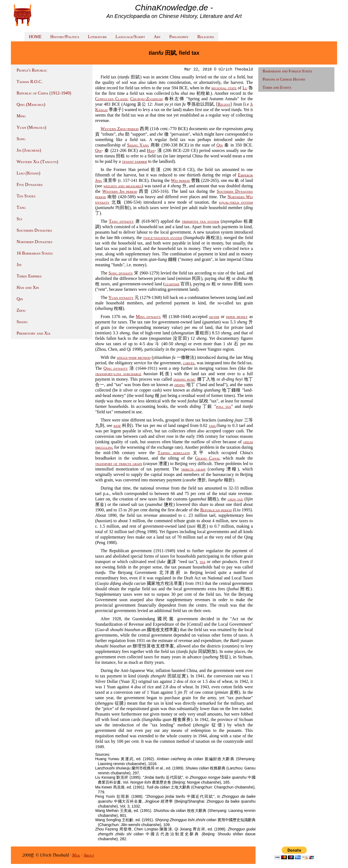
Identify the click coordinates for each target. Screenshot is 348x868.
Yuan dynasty (121, 297)
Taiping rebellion (174, 453)
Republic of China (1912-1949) (44, 93)
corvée (189, 363)
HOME (35, 37)
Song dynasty (121, 273)
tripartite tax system (200, 221)
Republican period (216, 510)
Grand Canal (208, 458)
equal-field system (236, 202)
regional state (224, 88)
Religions (206, 37)
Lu (245, 88)
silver (214, 317)
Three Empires (29, 276)
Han (151, 150)
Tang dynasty (121, 221)
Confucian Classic (112, 99)
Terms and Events (277, 88)
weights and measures (122, 186)
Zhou (21, 310)
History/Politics (65, 37)
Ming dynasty (148, 317)
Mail (76, 855)
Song (21, 139)
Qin (20, 299)
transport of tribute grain (119, 464)
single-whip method (134, 357)
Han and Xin (28, 287)
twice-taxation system (163, 238)
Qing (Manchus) (31, 104)
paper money (237, 317)
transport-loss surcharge (118, 374)
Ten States (26, 196)
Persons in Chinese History (284, 79)
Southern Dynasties (34, 230)
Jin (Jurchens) (29, 150)
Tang (21, 207)
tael (212, 425)
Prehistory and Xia (34, 333)
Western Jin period (120, 191)
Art (157, 37)
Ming (21, 116)
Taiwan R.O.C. (29, 82)
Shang (22, 322)
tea (202, 562)
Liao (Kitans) (28, 173)
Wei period (181, 180)
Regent (224, 104)
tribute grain (193, 469)
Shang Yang (138, 145)
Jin (19, 265)
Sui (19, 219)
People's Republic (32, 70)
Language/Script (130, 37)
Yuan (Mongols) (31, 127)
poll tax (224, 406)
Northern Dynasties (35, 242)
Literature (97, 37)
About (89, 855)
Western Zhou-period (120, 129)
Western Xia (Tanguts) (37, 162)
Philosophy (179, 37)
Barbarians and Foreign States (287, 71)
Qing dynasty (116, 368)
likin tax (235, 499)
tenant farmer (134, 161)
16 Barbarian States (35, 253)
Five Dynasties (30, 184)
